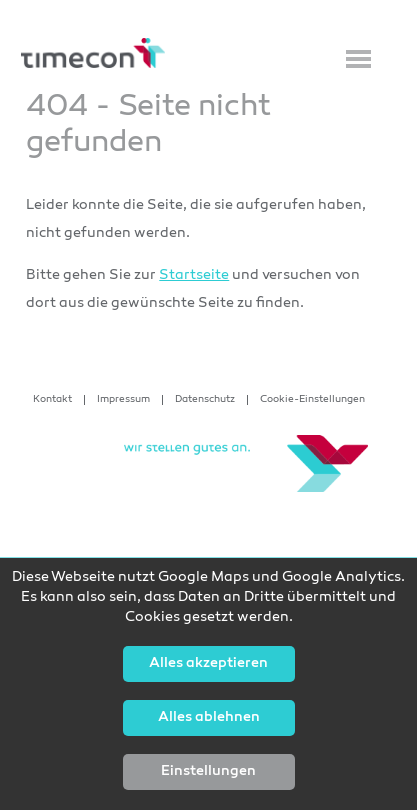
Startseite (194, 275)
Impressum (123, 400)
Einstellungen (208, 772)
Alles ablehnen (209, 718)
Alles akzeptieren (208, 664)
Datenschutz (205, 400)
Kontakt (52, 400)
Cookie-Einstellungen (312, 400)
